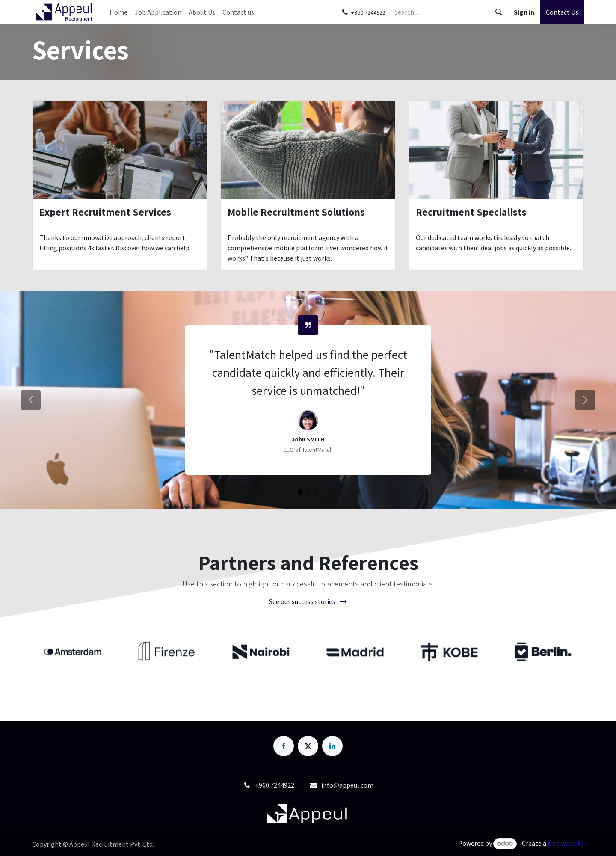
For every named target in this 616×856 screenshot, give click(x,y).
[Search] (499, 12)
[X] (308, 746)
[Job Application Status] (300, 492)
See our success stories (308, 601)
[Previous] (31, 400)
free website (566, 843)
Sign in (524, 12)
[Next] (585, 400)
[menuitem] (118, 12)
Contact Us (562, 12)
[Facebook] (284, 746)
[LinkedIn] (332, 746)
